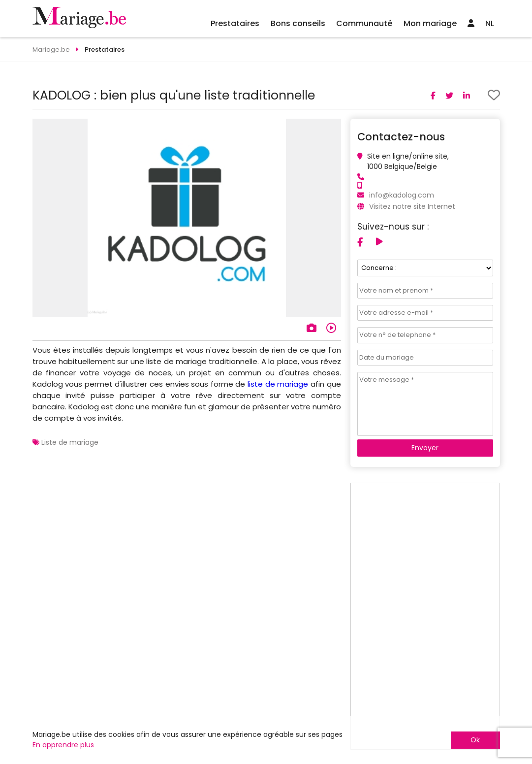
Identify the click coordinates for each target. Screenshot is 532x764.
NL (490, 23)
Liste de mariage (70, 442)
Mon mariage (430, 23)
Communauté (364, 23)
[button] (332, 128)
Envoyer (425, 448)
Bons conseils (298, 23)
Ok (475, 740)
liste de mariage (278, 384)
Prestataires (235, 23)
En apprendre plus (63, 745)
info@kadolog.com (402, 195)
